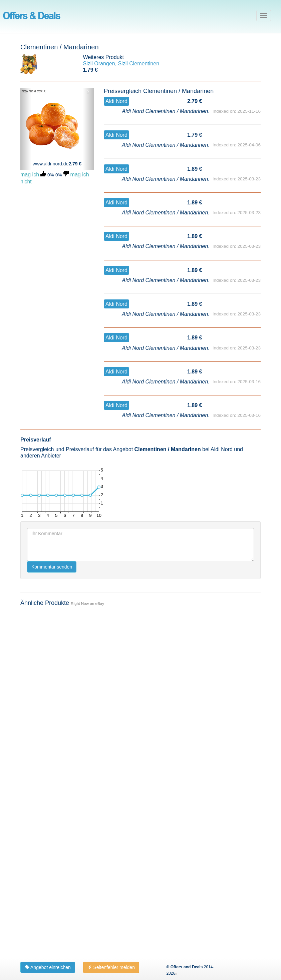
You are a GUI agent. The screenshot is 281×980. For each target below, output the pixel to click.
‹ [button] (26, 91)
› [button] (88, 91)
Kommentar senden (52, 567)
